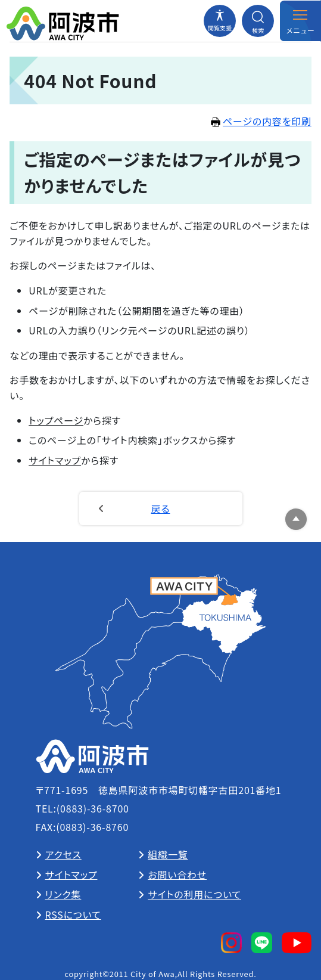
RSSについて (73, 914)
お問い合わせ (177, 874)
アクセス (63, 854)
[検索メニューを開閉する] (258, 21)
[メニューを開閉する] (300, 21)
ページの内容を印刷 (261, 121)
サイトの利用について (194, 894)
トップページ (56, 420)
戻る (161, 508)
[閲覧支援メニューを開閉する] (220, 21)
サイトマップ (55, 460)
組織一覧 (168, 854)
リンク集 (63, 894)
